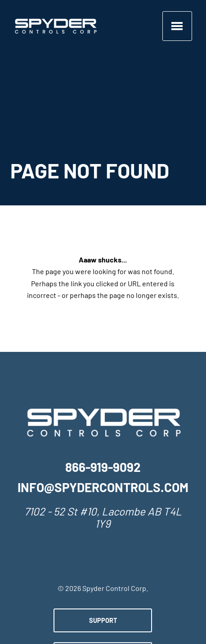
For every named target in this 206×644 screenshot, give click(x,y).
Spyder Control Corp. (115, 589)
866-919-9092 (103, 469)
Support (103, 621)
